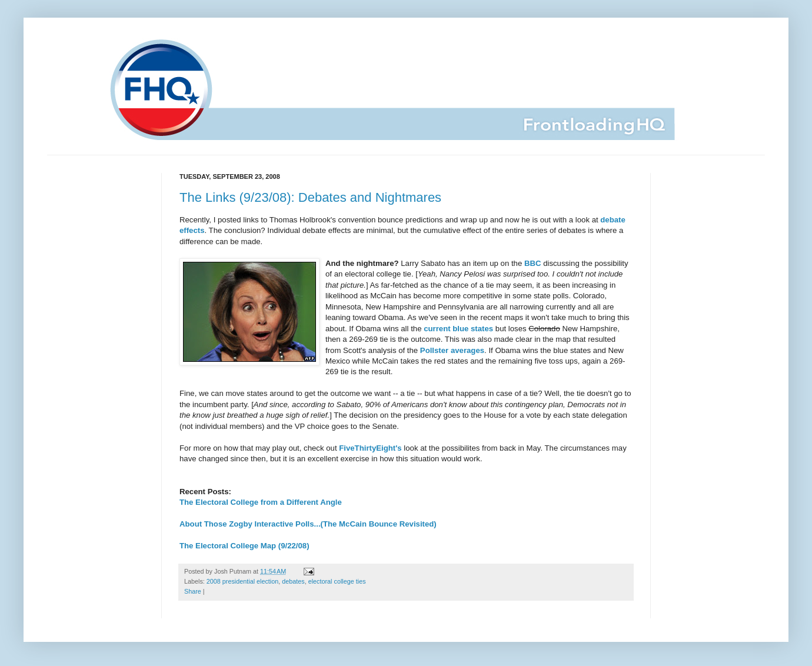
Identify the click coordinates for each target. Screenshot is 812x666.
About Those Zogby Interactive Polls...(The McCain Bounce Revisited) (308, 524)
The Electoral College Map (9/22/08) (244, 546)
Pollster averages (452, 350)
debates (293, 581)
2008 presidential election (242, 581)
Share (193, 591)
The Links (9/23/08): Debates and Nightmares (310, 197)
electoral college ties (337, 581)
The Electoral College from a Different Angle (261, 502)
